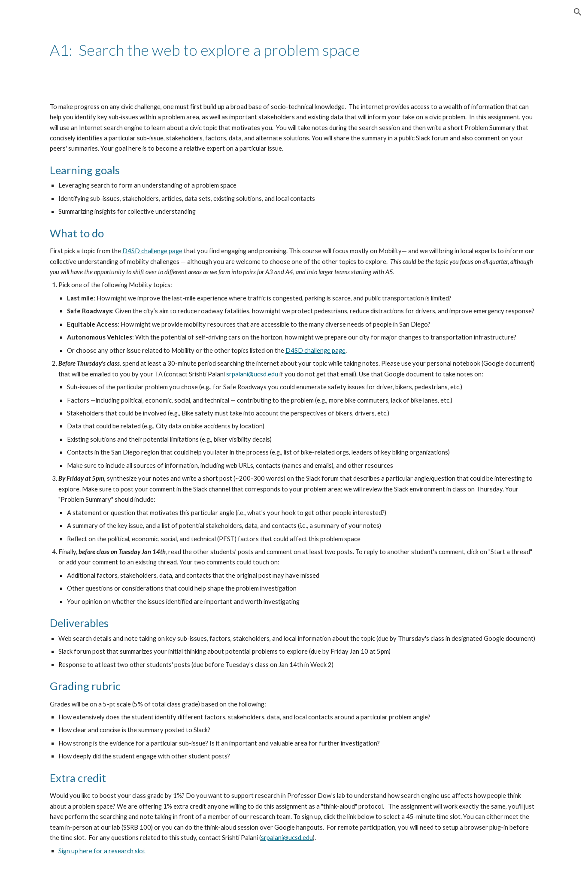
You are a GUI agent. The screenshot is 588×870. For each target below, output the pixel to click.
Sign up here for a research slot (102, 851)
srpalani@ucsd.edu (252, 374)
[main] (294, 50)
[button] (578, 12)
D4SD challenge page (152, 251)
